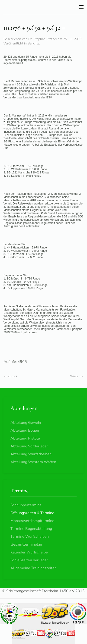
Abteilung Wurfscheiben (31, 454)
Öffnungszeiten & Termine (32, 513)
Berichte (33, 43)
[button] (81, 7)
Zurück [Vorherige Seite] (11, 376)
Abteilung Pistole (25, 438)
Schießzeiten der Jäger (29, 560)
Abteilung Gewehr (26, 423)
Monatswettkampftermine (32, 521)
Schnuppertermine (26, 505)
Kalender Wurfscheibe (29, 552)
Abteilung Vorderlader (29, 446)
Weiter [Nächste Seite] (77, 376)
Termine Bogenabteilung (31, 529)
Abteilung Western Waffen (33, 462)
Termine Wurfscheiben (30, 537)
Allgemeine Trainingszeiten (34, 568)
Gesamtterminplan (26, 544)
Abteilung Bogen (25, 430)
